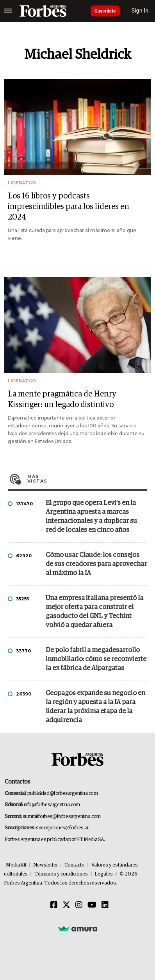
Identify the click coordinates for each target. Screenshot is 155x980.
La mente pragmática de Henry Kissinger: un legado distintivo (62, 399)
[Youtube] (92, 905)
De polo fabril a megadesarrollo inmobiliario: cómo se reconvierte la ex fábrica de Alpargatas (96, 659)
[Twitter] (66, 905)
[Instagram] (79, 905)
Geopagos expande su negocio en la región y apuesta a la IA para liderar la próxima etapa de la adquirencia (95, 707)
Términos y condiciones (61, 874)
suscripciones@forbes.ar (62, 828)
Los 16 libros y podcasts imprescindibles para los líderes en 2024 (69, 207)
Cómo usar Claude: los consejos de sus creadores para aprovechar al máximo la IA (96, 564)
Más (87, 479)
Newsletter (45, 865)
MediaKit (16, 865)
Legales (104, 874)
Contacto (75, 865)
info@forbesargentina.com (52, 805)
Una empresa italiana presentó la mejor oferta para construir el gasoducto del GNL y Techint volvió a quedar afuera (94, 612)
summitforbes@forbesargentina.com (62, 817)
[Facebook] (54, 905)
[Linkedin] (105, 905)
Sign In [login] (140, 11)
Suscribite (105, 11)
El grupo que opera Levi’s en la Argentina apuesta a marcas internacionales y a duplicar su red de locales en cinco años (91, 517)
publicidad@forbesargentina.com (63, 794)
